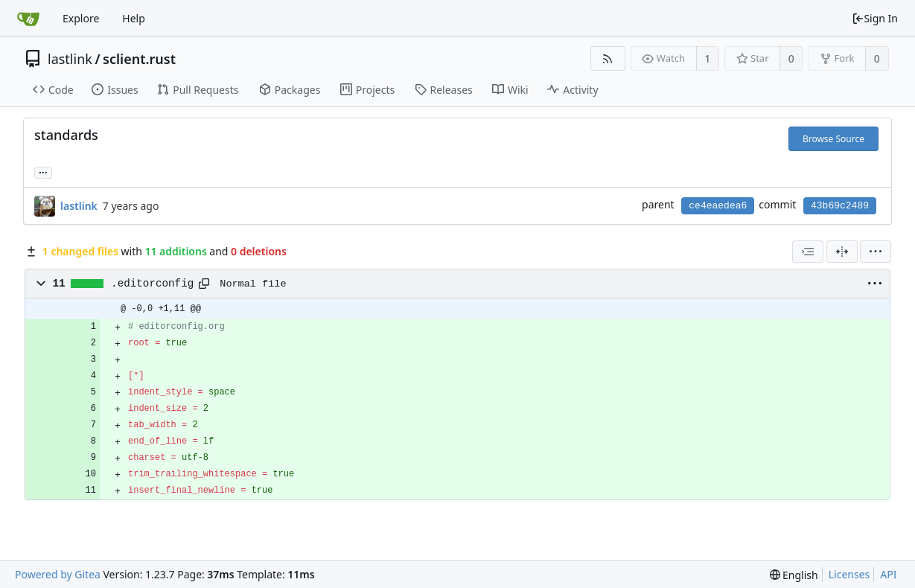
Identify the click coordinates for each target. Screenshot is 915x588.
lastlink (70, 59)
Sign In (875, 18)
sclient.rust (139, 59)
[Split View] (842, 252)
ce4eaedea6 (718, 206)
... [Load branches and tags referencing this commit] (43, 172)
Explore (81, 18)
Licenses (849, 574)
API (888, 574)
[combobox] (808, 252)
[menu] (876, 252)
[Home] (28, 19)
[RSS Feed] (608, 58)
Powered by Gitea (58, 574)
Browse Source (833, 139)
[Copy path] (204, 284)
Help (134, 18)
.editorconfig (152, 284)
